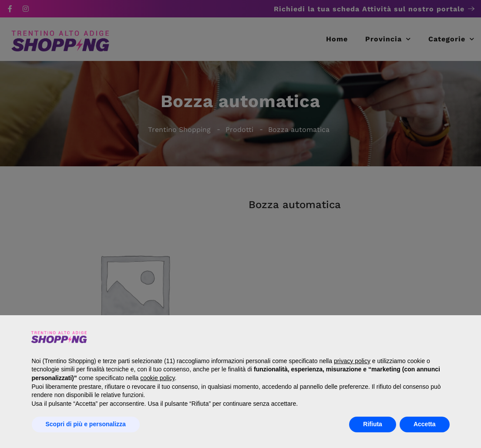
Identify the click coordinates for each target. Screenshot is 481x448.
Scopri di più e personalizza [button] (86, 424)
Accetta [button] (425, 424)
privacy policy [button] (352, 361)
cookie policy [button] (157, 378)
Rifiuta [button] (373, 424)
